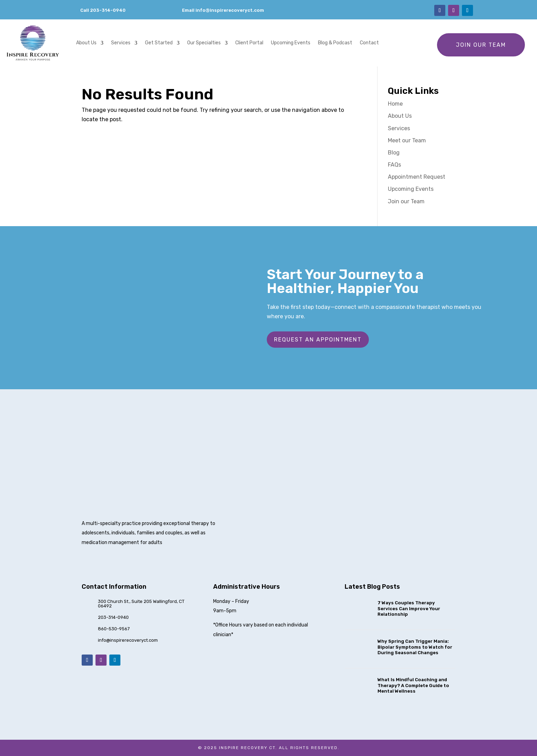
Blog (394, 153)
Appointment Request (417, 177)
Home (395, 104)
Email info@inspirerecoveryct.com (223, 10)
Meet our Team (407, 140)
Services (121, 43)
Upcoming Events (291, 43)
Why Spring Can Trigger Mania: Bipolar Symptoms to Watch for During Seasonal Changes (415, 647)
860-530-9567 (114, 629)
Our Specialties (204, 43)
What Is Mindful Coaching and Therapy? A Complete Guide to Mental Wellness (413, 686)
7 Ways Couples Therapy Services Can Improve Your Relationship (409, 609)
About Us (86, 43)
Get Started (159, 43)
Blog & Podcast (335, 43)
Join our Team (481, 45)
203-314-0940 (113, 617)
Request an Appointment (318, 340)
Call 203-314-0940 (103, 10)
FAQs (394, 165)
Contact (369, 43)
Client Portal (249, 43)
